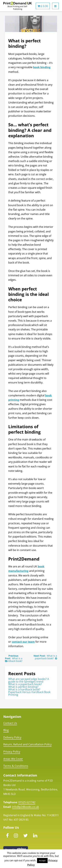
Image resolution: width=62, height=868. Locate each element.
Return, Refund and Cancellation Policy (27, 744)
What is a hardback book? (14, 660)
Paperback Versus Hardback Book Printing (29, 693)
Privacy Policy (12, 752)
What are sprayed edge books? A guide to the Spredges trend (29, 680)
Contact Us (10, 723)
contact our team (23, 642)
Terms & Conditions (16, 766)
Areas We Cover (13, 759)
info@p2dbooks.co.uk (25, 807)
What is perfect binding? (23, 687)
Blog (6, 730)
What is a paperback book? (46, 657)
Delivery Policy (12, 737)
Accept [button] (42, 860)
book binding (42, 67)
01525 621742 (27, 802)
